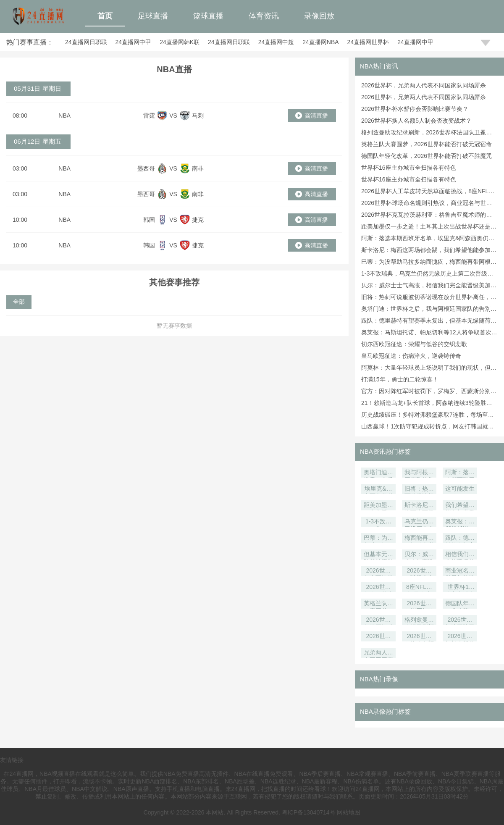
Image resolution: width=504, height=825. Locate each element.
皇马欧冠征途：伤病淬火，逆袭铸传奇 (411, 356)
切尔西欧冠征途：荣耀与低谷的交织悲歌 (414, 344)
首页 (105, 16)
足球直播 (153, 16)
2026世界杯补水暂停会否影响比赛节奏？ (415, 109)
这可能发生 (460, 489)
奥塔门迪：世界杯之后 (378, 473)
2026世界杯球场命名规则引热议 (419, 571)
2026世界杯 (378, 637)
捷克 (198, 220)
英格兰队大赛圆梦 (378, 604)
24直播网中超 (276, 42)
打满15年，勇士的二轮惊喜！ (400, 379)
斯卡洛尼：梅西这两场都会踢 (419, 506)
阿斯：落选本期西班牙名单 (460, 473)
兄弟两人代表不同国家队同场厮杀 (378, 653)
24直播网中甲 (134, 42)
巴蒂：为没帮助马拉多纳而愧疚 (378, 539)
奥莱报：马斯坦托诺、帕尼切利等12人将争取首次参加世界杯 (460, 522)
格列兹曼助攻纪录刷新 (419, 621)
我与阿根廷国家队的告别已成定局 (419, 473)
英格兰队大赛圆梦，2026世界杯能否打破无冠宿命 (427, 144)
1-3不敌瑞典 (378, 522)
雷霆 (149, 116)
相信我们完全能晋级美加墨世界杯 (460, 555)
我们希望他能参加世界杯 (460, 506)
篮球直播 (208, 16)
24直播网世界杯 (368, 42)
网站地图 (349, 812)
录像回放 (319, 16)
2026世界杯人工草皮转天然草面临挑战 (378, 588)
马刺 (198, 116)
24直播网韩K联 (180, 42)
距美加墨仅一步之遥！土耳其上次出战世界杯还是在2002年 (378, 506)
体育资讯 (264, 16)
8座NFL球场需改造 (419, 588)
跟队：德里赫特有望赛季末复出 (460, 539)
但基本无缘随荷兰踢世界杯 (378, 555)
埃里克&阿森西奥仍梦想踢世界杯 (378, 490)
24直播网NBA (320, 42)
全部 (19, 302)
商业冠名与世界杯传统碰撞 (460, 571)
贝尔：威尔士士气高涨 (419, 555)
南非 (198, 168)
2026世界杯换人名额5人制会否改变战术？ (416, 121)
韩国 (149, 220)
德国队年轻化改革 (460, 604)
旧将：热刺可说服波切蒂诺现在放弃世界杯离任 (419, 490)
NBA (64, 116)
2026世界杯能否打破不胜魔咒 (378, 621)
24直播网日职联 (86, 42)
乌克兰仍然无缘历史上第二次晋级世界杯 (419, 522)
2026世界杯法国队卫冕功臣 (460, 621)
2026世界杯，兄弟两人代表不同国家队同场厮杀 (424, 85)
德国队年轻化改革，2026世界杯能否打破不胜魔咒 (427, 156)
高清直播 (316, 116)
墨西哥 (146, 168)
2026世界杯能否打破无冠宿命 (419, 604)
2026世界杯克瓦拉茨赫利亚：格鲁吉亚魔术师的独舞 (378, 571)
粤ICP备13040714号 (309, 812)
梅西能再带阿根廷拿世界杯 (419, 539)
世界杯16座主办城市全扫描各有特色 (409, 168)
